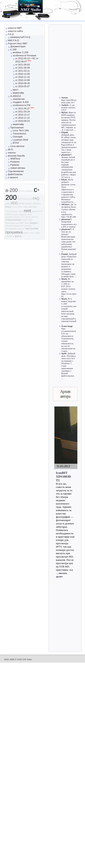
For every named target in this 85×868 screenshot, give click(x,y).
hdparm (29, 203)
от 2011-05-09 (22, 68)
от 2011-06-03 (22, 65)
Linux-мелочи (17, 146)
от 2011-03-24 (22, 112)
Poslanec (15, 162)
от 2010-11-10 (22, 77)
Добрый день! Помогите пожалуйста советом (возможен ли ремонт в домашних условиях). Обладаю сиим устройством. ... (69, 265)
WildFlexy (15, 159)
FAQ (36, 199)
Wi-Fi (11, 149)
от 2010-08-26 (22, 83)
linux (8, 207)
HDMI (21, 203)
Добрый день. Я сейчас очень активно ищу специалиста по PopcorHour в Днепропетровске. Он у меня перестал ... (70, 143)
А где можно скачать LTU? (68, 107)
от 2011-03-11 (22, 71)
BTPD (16, 143)
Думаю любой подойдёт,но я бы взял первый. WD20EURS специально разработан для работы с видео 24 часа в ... (69, 167)
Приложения (17, 128)
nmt (27, 211)
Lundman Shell (20, 140)
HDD (14, 203)
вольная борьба (16, 156)
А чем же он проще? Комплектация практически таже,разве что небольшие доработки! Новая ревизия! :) (69, 240)
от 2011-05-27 (25, 108)
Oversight (18, 137)
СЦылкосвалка (16, 171)
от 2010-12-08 (22, 74)
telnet (28, 217)
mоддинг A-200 (21, 102)
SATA (8, 214)
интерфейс (11, 229)
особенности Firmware (25, 55)
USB (25, 220)
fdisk (8, 203)
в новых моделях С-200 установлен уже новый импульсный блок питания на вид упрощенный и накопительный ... (69, 311)
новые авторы (18, 168)
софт (38, 233)
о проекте (13, 177)
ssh (23, 217)
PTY (41, 211)
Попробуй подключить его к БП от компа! (69, 224)
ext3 (30, 199)
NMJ (21, 211)
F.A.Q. (11, 34)
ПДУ (30, 220)
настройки (32, 228)
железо (28, 226)
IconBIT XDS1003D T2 (63, 476)
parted (35, 211)
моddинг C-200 (21, 52)
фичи (18, 236)
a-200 (11, 190)
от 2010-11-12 (22, 118)
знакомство (19, 99)
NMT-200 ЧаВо (24, 659)
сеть (32, 233)
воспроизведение (15, 226)
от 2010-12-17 (22, 115)
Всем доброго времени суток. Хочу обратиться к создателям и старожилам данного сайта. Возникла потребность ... (68, 191)
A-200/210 (16, 96)
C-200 (13, 49)
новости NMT (15, 28)
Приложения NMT (15, 223)
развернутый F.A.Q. (21, 37)
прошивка (14, 232)
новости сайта (15, 31)
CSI (19, 199)
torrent (34, 217)
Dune (25, 199)
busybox (29, 191)
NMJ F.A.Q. (14, 40)
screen (15, 214)
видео (34, 223)
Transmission (19, 134)
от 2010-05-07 (22, 86)
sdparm (23, 214)
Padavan (15, 165)
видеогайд (18, 93)
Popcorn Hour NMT (18, 43)
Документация (18, 46)
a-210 (21, 191)
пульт (26, 233)
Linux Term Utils (21, 130)
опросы (12, 153)
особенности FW (22, 105)
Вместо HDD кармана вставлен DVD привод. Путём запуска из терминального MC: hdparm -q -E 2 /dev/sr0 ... (68, 121)
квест (16, 90)
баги (27, 223)
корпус (21, 229)
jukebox (37, 203)
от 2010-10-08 (22, 80)
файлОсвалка (15, 174)
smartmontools (13, 217)
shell (29, 214)
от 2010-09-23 (22, 121)
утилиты (10, 236)
